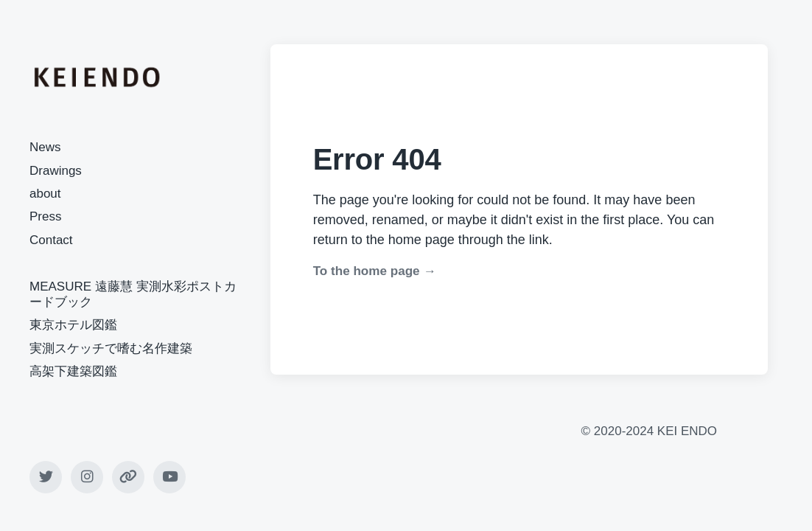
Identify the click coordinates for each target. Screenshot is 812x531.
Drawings (56, 171)
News (45, 147)
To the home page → (375, 271)
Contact (51, 240)
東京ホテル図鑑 (73, 325)
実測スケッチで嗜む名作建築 (111, 348)
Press (45, 216)
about (45, 194)
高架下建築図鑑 (73, 371)
